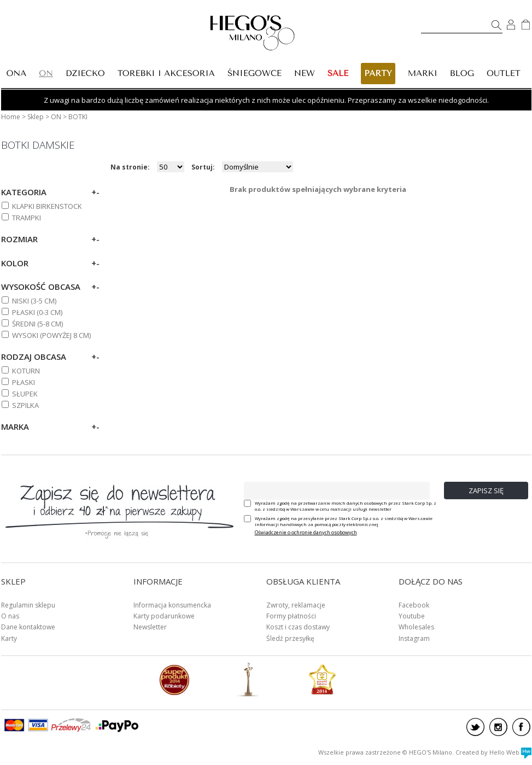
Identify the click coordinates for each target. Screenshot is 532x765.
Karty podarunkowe (164, 616)
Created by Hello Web (493, 752)
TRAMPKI (27, 218)
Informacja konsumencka (172, 605)
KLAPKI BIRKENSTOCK (47, 206)
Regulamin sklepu (28, 605)
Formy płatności (291, 616)
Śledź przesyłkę (290, 638)
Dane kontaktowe (28, 627)
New (305, 73)
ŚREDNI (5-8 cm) (37, 324)
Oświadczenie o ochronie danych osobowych (306, 532)
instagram (498, 727)
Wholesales (416, 627)
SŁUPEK (25, 394)
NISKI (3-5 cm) (34, 301)
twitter (475, 727)
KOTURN (26, 371)
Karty (9, 638)
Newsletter (150, 627)
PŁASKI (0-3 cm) (37, 312)
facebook (521, 727)
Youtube (412, 616)
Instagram (414, 638)
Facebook (414, 605)
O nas (10, 616)
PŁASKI (24, 382)
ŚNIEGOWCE (255, 73)
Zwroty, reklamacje (296, 605)
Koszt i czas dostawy (298, 627)
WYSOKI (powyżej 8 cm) (51, 335)
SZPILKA (25, 405)
